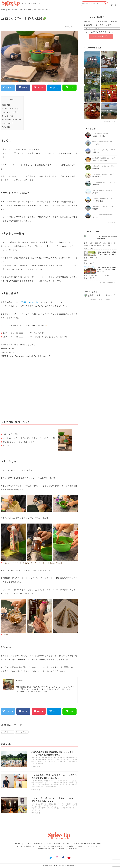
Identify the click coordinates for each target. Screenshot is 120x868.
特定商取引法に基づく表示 (46, 849)
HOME (3, 10)
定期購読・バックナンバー (75, 846)
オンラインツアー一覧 (107, 283)
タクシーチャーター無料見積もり (24, 846)
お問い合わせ (73, 849)
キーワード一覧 (109, 122)
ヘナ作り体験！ (8, 116)
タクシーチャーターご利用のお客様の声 (51, 846)
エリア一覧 (111, 222)
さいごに (6, 127)
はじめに (6, 105)
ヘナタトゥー (8, 732)
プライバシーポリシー (95, 846)
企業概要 (18, 844)
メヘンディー (23, 732)
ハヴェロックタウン (25, 10)
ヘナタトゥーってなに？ (12, 109)
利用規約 (62, 849)
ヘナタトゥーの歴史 (10, 112)
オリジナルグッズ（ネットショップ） (58, 844)
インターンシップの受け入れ (34, 844)
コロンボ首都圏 (12, 10)
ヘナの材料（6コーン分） (12, 120)
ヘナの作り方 (8, 123)
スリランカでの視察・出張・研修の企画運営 (87, 844)
